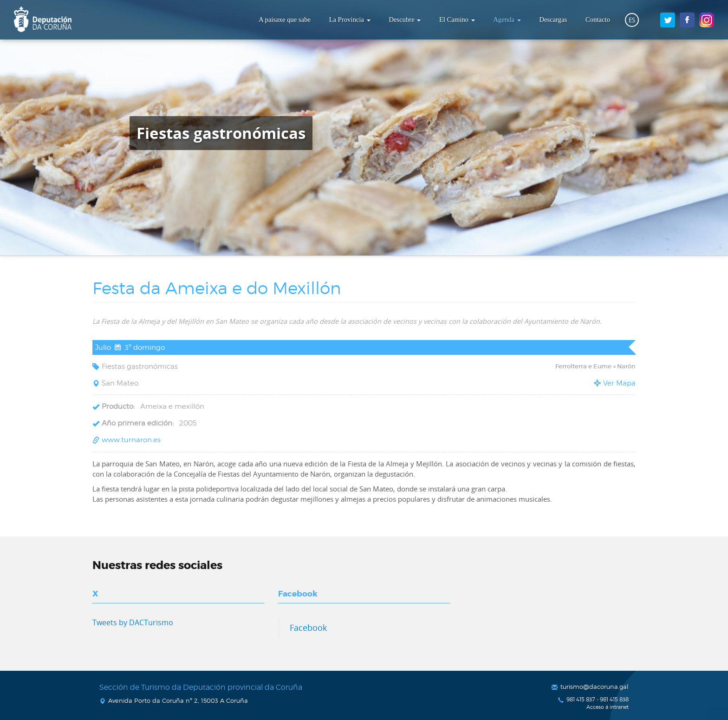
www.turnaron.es (131, 440)
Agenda (507, 20)
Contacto (598, 20)
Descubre (405, 20)
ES (632, 20)
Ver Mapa (619, 383)
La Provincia (350, 20)
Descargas (553, 20)
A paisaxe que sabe (285, 20)
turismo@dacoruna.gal (595, 687)
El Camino (457, 20)
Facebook (308, 628)
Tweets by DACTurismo (133, 622)
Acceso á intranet (608, 707)
